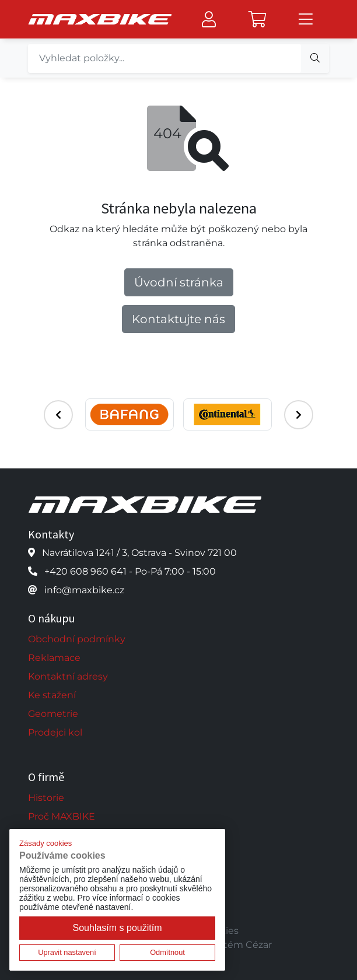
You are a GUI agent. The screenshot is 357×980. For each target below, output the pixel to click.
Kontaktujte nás (178, 319)
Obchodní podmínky (77, 639)
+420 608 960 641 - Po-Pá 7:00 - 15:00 (130, 571)
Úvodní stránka (179, 282)
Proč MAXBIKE (62, 816)
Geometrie (53, 714)
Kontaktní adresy (68, 676)
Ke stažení (52, 695)
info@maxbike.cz (84, 590)
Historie (46, 798)
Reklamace (54, 658)
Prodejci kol (55, 732)
